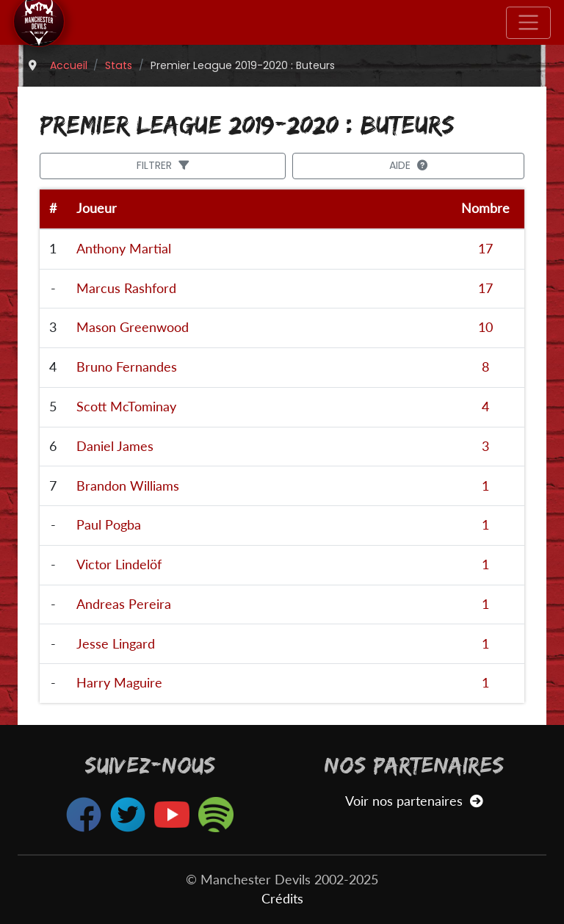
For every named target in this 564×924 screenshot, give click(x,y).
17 (485, 249)
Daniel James (115, 446)
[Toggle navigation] (528, 23)
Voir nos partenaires (414, 801)
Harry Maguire (119, 683)
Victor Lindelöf (119, 564)
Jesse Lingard (116, 644)
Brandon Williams (128, 486)
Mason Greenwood (133, 327)
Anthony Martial (124, 249)
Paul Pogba (109, 525)
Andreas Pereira (124, 604)
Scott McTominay (126, 407)
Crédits (282, 899)
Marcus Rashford (126, 288)
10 (485, 327)
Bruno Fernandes (127, 367)
